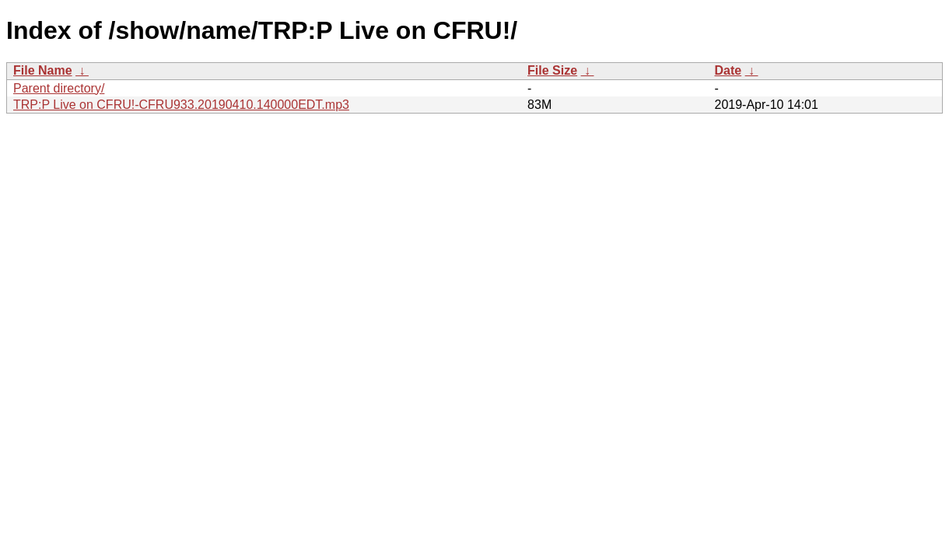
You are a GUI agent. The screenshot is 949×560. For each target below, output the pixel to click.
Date (728, 70)
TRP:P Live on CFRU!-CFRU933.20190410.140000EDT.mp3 (181, 105)
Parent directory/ (59, 88)
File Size (552, 70)
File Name (43, 70)
